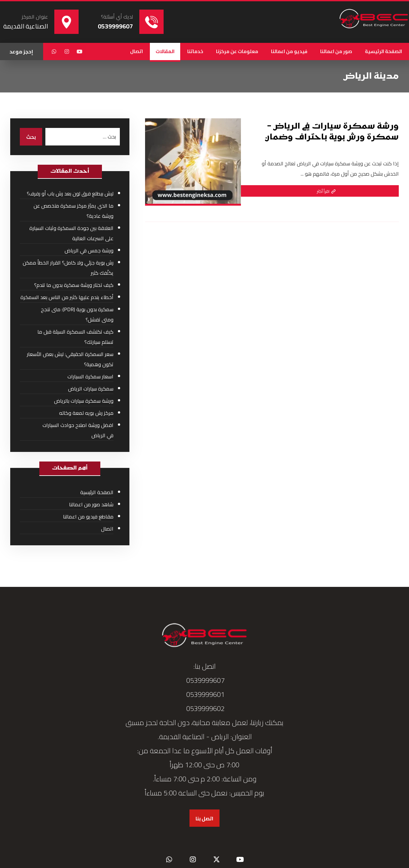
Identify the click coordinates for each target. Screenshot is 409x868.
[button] (80, 51)
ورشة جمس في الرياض (89, 250)
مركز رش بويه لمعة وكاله (86, 413)
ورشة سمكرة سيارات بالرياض (84, 401)
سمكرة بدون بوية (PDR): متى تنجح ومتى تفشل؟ (77, 314)
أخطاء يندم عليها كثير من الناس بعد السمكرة (67, 297)
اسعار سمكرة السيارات (90, 376)
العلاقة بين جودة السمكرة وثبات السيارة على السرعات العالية (71, 233)
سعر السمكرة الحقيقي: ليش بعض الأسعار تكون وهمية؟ (70, 359)
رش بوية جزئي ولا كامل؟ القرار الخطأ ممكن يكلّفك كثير (68, 268)
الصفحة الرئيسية (97, 492)
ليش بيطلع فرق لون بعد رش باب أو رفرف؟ (70, 193)
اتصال (107, 529)
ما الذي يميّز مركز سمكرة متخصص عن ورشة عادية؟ (73, 211)
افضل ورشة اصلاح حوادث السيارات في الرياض (78, 430)
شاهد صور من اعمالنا (91, 504)
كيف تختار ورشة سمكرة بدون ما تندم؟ (74, 285)
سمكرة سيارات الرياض (91, 389)
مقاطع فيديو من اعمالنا (88, 517)
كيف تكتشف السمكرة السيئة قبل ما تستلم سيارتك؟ (75, 337)
